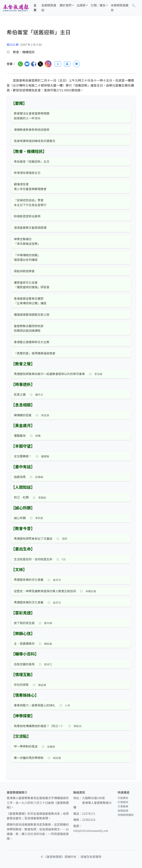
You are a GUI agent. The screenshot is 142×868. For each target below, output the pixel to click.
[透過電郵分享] (27, 64)
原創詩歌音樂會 (24, 271)
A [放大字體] (67, 64)
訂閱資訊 (123, 802)
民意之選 (20, 394)
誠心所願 (20, 518)
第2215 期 (13, 44)
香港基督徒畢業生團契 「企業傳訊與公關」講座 (30, 301)
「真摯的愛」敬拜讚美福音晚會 (35, 353)
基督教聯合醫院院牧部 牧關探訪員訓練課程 (29, 328)
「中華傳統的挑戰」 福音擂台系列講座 (27, 257)
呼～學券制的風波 (26, 746)
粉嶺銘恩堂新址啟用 (27, 216)
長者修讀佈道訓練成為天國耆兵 (35, 141)
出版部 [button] (81, 5)
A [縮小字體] (58, 64)
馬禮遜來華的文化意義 (29, 580)
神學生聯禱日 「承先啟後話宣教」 (27, 241)
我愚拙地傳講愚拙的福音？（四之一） (39, 726)
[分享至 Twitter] (40, 64)
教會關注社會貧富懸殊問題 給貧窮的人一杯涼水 (32, 116)
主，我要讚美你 (24, 643)
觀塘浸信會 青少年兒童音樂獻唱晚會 (30, 186)
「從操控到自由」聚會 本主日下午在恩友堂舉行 (30, 202)
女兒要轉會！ (23, 456)
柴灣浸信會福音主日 (27, 173)
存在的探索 (21, 685)
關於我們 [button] (66, 5)
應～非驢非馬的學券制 (29, 758)
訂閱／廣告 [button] (98, 5)
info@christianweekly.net (91, 831)
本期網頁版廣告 (120, 8)
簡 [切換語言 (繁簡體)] (77, 64)
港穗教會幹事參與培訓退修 (32, 129)
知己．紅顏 (21, 497)
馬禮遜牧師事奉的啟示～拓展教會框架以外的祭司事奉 (49, 374)
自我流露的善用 (24, 664)
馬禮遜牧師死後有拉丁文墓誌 (33, 538)
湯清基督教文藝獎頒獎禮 (30, 227)
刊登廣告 (123, 798)
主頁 (35, 8)
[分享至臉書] (34, 64)
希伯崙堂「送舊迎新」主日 (32, 161)
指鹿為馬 (20, 477)
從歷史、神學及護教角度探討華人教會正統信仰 (45, 591)
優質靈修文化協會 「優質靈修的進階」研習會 (32, 285)
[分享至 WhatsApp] (20, 64)
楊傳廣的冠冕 (23, 415)
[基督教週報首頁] (16, 8)
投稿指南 (123, 810)
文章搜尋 (123, 806)
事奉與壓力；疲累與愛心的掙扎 (35, 705)
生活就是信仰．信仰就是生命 (33, 559)
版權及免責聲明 (91, 857)
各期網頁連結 (49, 8)
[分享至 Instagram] (48, 64)
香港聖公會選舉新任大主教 (32, 342)
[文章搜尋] (133, 5)
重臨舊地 (20, 435)
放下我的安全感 (24, 623)
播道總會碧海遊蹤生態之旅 (32, 314)
